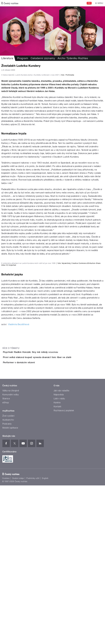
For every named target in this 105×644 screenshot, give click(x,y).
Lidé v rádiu (59, 557)
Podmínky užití (33, 637)
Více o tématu (11, 484)
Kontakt (57, 565)
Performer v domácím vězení (29, 513)
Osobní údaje (18, 637)
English (45, 637)
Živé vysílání (8, 574)
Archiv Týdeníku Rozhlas (73, 58)
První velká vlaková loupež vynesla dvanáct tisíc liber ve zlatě (48, 501)
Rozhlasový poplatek (64, 569)
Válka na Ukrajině (11, 549)
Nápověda (59, 553)
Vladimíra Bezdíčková (19, 460)
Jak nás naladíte (62, 549)
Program (23, 58)
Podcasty (7, 582)
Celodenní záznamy (43, 58)
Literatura (7, 58)
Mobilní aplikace (10, 586)
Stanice (6, 557)
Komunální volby (11, 553)
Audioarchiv (8, 578)
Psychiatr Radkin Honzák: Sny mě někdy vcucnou (41, 488)
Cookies (6, 637)
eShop (6, 561)
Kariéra (57, 561)
